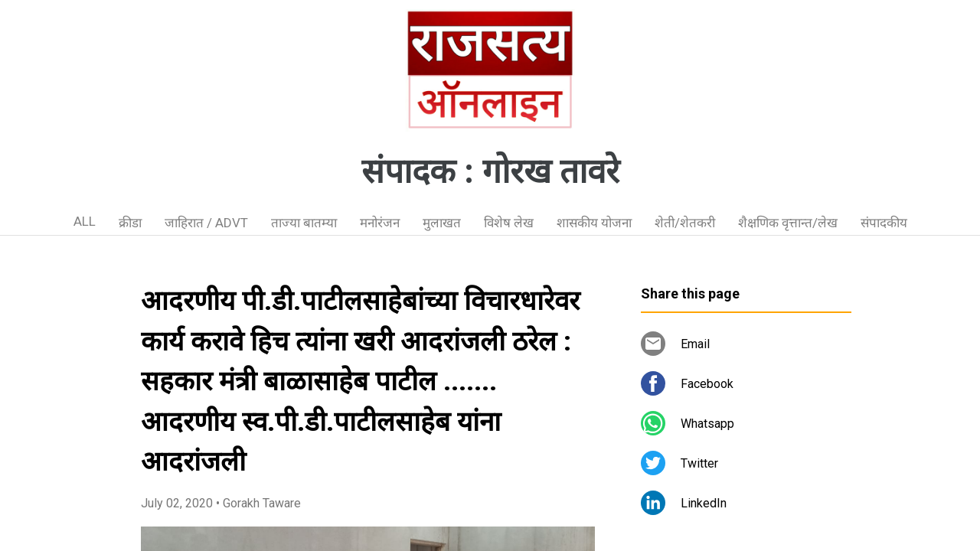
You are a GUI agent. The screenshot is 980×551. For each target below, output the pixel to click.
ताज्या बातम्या (304, 223)
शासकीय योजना (594, 223)
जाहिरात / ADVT (206, 223)
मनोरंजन (380, 223)
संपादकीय (884, 223)
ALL (85, 221)
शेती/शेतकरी (685, 223)
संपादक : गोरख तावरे (490, 171)
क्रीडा (130, 223)
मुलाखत (442, 223)
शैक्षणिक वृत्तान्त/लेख (788, 223)
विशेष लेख (509, 223)
